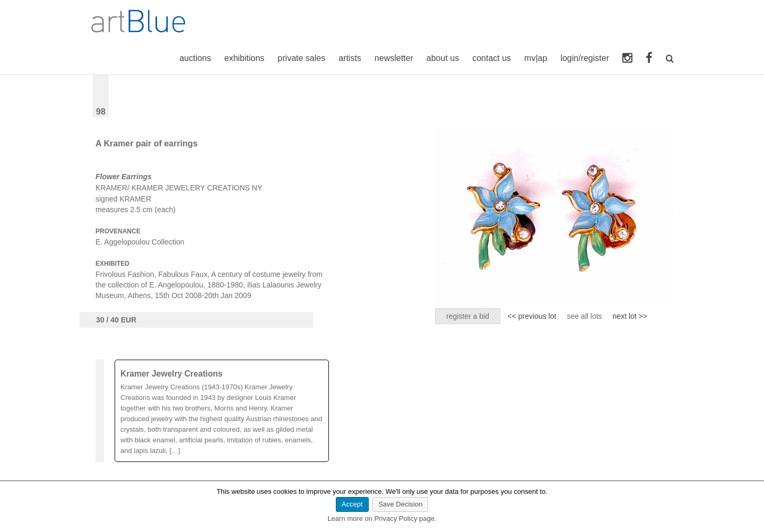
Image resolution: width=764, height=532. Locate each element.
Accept (352, 504)
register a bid (468, 316)
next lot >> (630, 316)
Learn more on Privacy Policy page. (382, 518)
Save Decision (400, 504)
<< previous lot (532, 316)
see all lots (584, 316)
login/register (585, 58)
